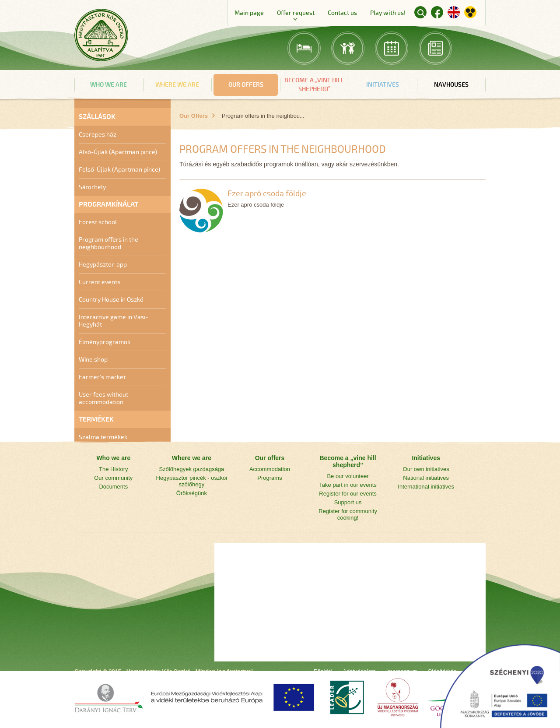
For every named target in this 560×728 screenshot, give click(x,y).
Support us (348, 502)
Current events (100, 282)
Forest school (98, 222)
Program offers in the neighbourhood (108, 243)
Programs (269, 478)
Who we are (108, 85)
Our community (113, 478)
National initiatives (426, 478)
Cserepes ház (98, 135)
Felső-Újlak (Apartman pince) (119, 170)
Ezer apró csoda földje (267, 193)
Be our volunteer (348, 476)
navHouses (451, 85)
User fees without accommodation (103, 398)
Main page (249, 13)
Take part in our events (348, 485)
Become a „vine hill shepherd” (314, 85)
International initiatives (426, 487)
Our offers (246, 85)
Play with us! (388, 13)
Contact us (342, 13)
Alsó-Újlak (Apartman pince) (118, 152)
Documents (113, 487)
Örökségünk (192, 493)
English (454, 12)
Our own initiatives (426, 469)
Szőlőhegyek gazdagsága (191, 469)
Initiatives (383, 85)
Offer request (296, 13)
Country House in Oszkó (111, 300)
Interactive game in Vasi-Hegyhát (113, 321)
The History (113, 469)
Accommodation (270, 469)
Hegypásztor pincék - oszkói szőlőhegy (192, 481)
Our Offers (194, 116)
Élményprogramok (105, 342)
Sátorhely (92, 187)
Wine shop (93, 360)
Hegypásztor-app (103, 265)
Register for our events (348, 494)
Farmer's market (102, 377)
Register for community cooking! (348, 514)
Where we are (177, 85)
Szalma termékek (103, 437)
